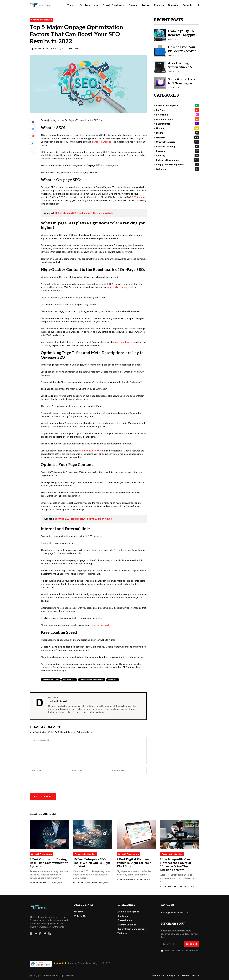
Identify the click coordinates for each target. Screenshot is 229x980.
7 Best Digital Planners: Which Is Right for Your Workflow (134, 863)
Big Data (178, 110)
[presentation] (51, 784)
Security (178, 155)
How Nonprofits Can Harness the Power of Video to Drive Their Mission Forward (176, 865)
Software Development (178, 160)
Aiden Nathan (40, 883)
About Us (78, 912)
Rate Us (72, 963)
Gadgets (178, 137)
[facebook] (31, 934)
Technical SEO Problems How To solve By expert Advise (83, 519)
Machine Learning (178, 146)
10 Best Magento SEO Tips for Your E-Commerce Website (84, 213)
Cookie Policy (158, 975)
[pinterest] (40, 934)
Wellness (178, 169)
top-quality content (118, 287)
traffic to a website (102, 142)
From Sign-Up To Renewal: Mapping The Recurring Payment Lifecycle (183, 37)
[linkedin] (36, 934)
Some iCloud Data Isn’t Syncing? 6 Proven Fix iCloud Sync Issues (182, 85)
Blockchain (178, 115)
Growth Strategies (42, 20)
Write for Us (80, 916)
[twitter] (45, 934)
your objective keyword (91, 451)
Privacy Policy (173, 975)
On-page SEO (69, 680)
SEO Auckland (139, 197)
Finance (178, 128)
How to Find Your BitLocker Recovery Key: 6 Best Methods (183, 53)
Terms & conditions (191, 975)
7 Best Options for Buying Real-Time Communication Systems (49, 863)
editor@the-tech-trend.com (175, 912)
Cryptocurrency (178, 119)
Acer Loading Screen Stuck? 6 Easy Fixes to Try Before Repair (181, 69)
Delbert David (42, 49)
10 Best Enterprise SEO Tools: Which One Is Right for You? (92, 863)
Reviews (178, 151)
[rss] (50, 934)
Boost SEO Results (51, 680)
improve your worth (100, 625)
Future (178, 133)
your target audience (125, 342)
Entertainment (178, 124)
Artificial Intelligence (178, 106)
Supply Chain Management (178, 164)
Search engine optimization (92, 680)
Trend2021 (113, 680)
